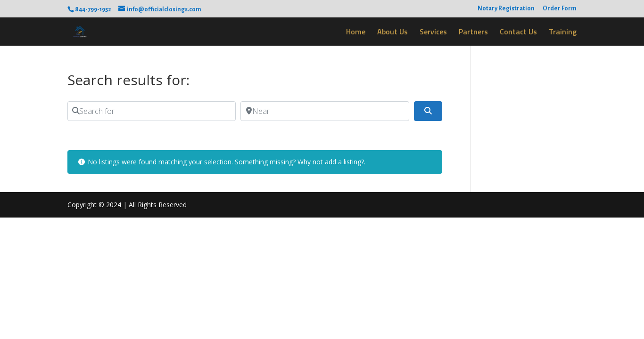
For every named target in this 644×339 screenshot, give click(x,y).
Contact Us (518, 33)
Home (356, 33)
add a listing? (344, 162)
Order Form (560, 8)
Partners (473, 33)
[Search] (428, 111)
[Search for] (152, 111)
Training (563, 33)
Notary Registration (506, 8)
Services (433, 33)
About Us (392, 33)
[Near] (325, 111)
